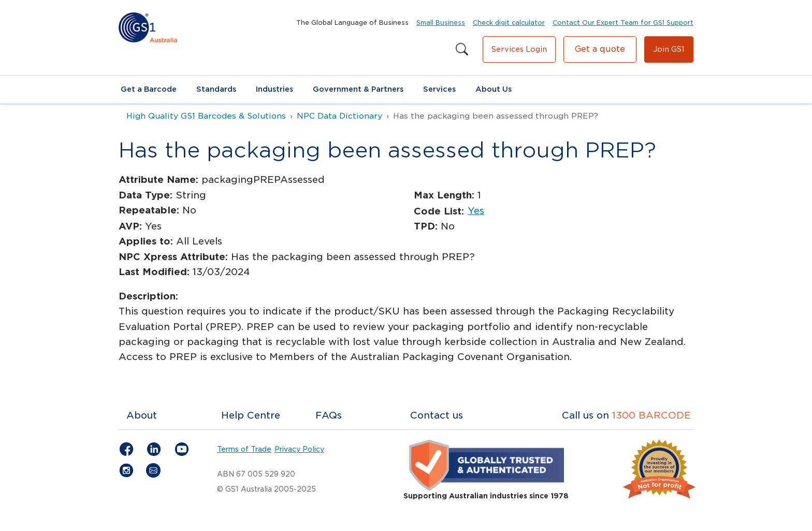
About (142, 415)
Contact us (437, 415)
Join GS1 (669, 49)
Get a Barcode (149, 89)
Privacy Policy (299, 449)
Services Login (519, 49)
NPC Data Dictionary (339, 116)
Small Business (441, 23)
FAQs (329, 415)
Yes (476, 211)
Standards (216, 89)
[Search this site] (462, 50)
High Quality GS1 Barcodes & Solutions (206, 116)
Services (439, 89)
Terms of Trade (244, 449)
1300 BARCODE (651, 415)
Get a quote (600, 49)
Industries (274, 89)
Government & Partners (358, 89)
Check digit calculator (509, 23)
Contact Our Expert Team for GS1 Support (623, 23)
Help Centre (251, 415)
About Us (494, 89)
